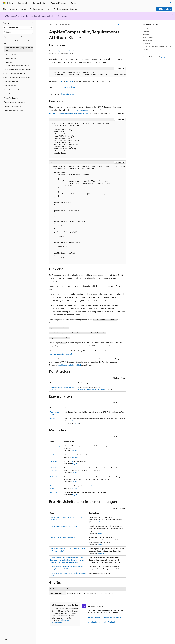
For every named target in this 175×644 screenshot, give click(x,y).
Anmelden (169, 3)
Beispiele (146, 32)
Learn (51, 24)
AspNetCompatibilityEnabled (70, 365)
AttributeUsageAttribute (66, 87)
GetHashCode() (55, 455)
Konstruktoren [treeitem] (11, 54)
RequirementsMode (81, 110)
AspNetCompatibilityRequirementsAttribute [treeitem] (19, 49)
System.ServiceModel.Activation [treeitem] (15, 37)
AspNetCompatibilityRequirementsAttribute (66, 113)
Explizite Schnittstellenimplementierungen (157, 46)
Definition (147, 29)
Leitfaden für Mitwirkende (60, 621)
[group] (87, 74)
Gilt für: (146, 49)
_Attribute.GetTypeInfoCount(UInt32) (63, 537)
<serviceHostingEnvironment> (61, 354)
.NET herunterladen (164, 9)
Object (61, 81)
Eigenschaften (148, 40)
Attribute (70, 81)
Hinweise (146, 35)
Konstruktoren (148, 38)
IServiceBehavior (67, 94)
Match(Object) (55, 477)
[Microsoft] (4, 3)
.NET (58, 24)
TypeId (52, 419)
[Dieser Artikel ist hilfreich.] (162, 57)
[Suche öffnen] (162, 3)
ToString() (53, 492)
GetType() (53, 461)
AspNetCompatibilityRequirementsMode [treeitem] (18, 69)
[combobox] (18, 28)
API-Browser (66, 24)
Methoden (147, 43)
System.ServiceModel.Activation (69, 51)
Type (71, 461)
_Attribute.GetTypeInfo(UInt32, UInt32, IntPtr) (66, 526)
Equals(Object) (55, 446)
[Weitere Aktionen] (124, 25)
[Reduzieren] (32, 23)
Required (86, 113)
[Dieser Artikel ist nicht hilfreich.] (165, 57)
